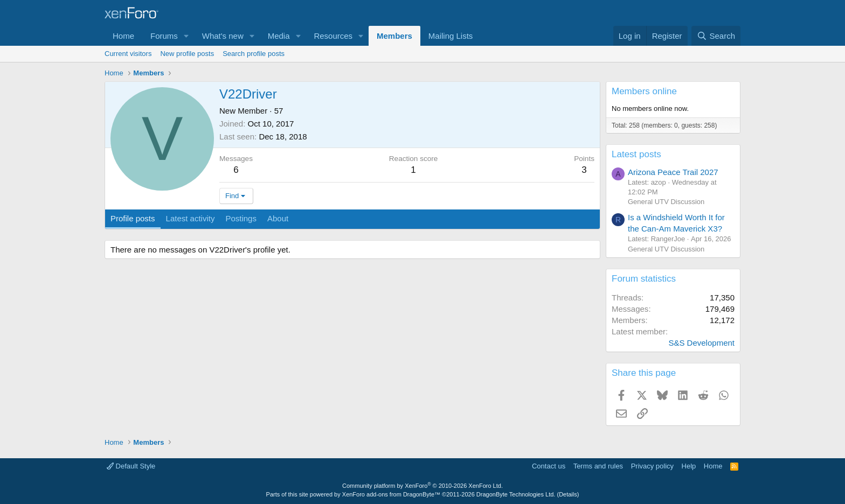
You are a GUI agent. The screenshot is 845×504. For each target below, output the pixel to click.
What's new (223, 36)
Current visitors (128, 54)
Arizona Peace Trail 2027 (673, 172)
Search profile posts (254, 54)
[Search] (716, 36)
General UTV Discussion (666, 202)
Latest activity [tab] (191, 218)
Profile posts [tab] (133, 218)
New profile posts (187, 54)
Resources (333, 36)
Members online (644, 91)
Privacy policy (652, 466)
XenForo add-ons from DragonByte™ (391, 494)
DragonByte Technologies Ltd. (516, 494)
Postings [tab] (241, 218)
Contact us (549, 466)
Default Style (131, 466)
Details (568, 494)
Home (123, 36)
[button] (186, 36)
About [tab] (278, 218)
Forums (164, 36)
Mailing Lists (451, 36)
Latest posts (636, 154)
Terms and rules (598, 466)
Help (689, 466)
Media (279, 36)
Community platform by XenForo (422, 486)
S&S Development (701, 343)
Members (394, 36)
